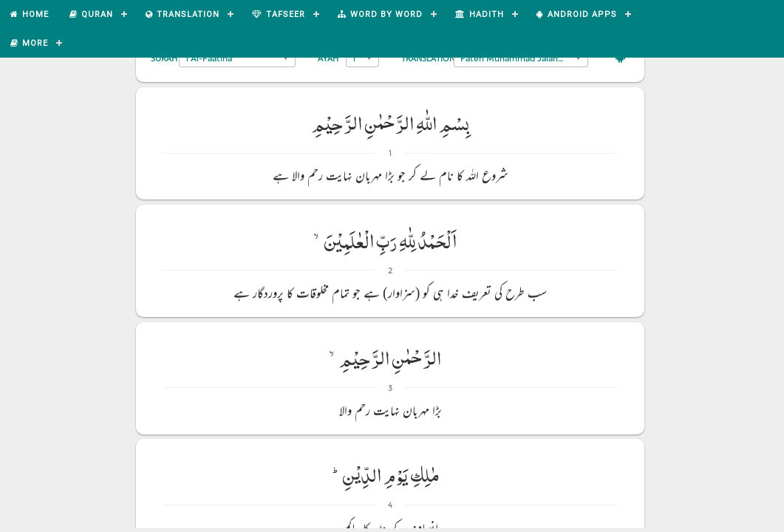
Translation (428, 58)
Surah (164, 58)
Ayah (328, 58)
